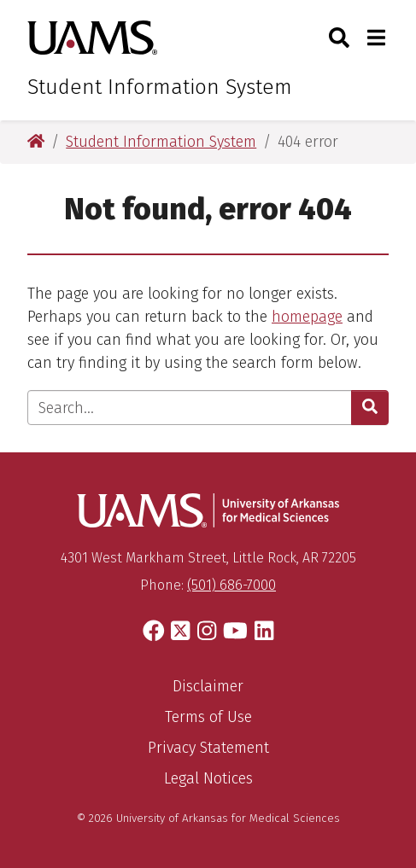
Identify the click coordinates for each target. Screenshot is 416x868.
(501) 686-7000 (231, 585)
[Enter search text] (190, 408)
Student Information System (160, 87)
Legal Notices (208, 778)
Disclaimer (208, 686)
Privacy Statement (208, 748)
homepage (307, 317)
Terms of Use (208, 717)
